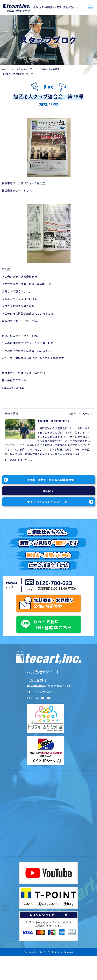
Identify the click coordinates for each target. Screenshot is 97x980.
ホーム (5, 69)
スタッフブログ (24, 69)
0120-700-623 (53, 583)
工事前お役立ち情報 (50, 69)
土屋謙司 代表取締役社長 (54, 421)
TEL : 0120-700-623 (40, 692)
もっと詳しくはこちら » (18, 460)
